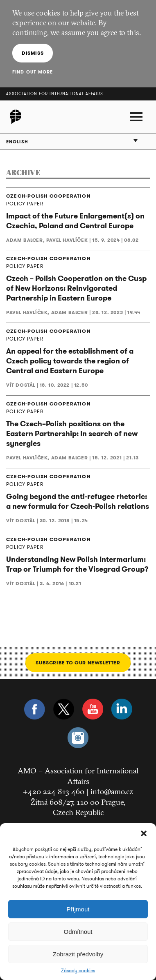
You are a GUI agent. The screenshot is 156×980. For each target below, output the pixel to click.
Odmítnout (78, 932)
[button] (144, 833)
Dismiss (33, 53)
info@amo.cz (112, 791)
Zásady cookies (78, 971)
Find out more (33, 72)
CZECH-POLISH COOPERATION (49, 196)
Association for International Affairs (55, 94)
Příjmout (78, 909)
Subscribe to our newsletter (78, 663)
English (17, 142)
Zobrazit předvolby (78, 954)
